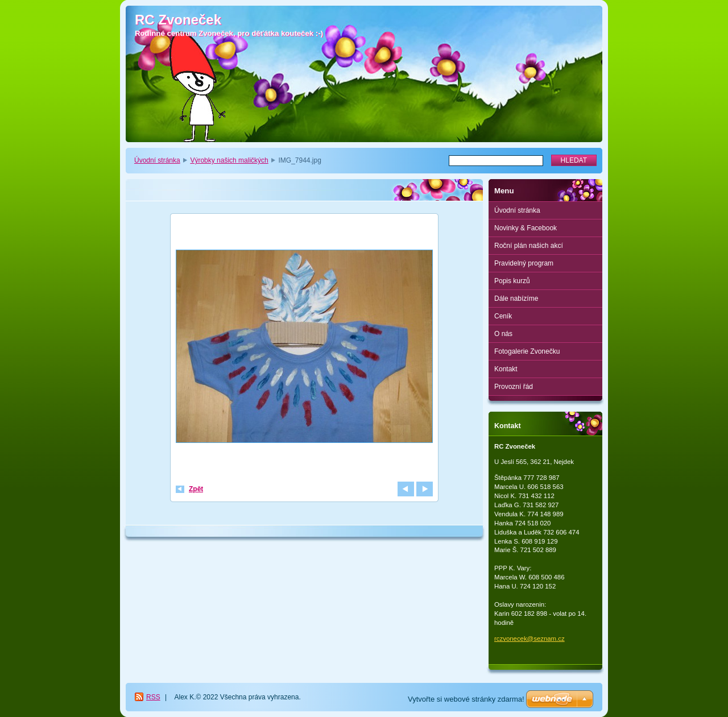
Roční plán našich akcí (529, 246)
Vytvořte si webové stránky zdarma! (466, 699)
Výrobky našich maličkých (229, 160)
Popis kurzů (512, 281)
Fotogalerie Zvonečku (527, 351)
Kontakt (506, 369)
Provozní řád (514, 387)
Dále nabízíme (516, 299)
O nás (503, 334)
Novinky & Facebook (526, 228)
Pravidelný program (524, 263)
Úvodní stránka (157, 160)
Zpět (196, 489)
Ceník (503, 316)
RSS (153, 697)
